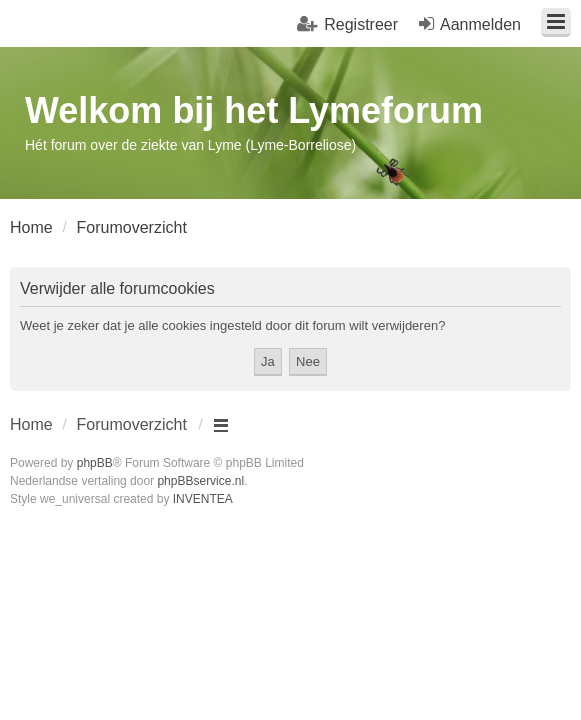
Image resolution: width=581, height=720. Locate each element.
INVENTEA (203, 499)
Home (31, 424)
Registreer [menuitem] (361, 24)
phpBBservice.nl (200, 481)
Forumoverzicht (132, 424)
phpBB (95, 463)
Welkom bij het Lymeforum (254, 110)
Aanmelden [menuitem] (480, 24)
